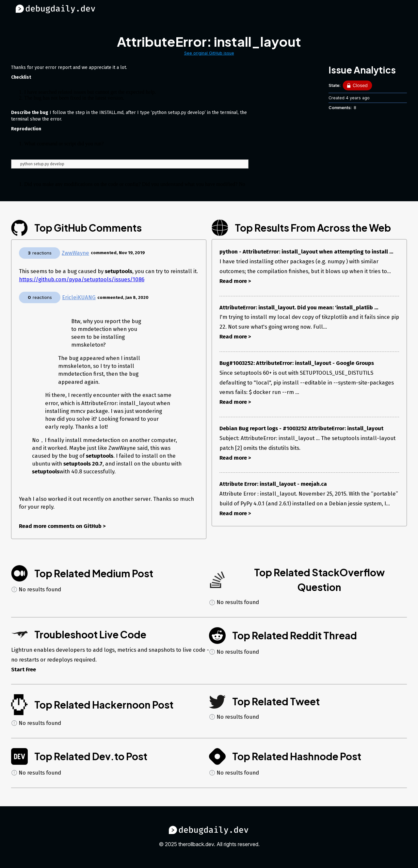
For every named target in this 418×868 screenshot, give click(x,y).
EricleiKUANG (79, 297)
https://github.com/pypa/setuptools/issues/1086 (82, 279)
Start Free (24, 669)
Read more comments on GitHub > (62, 526)
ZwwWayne (75, 253)
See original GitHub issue (209, 53)
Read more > (235, 281)
